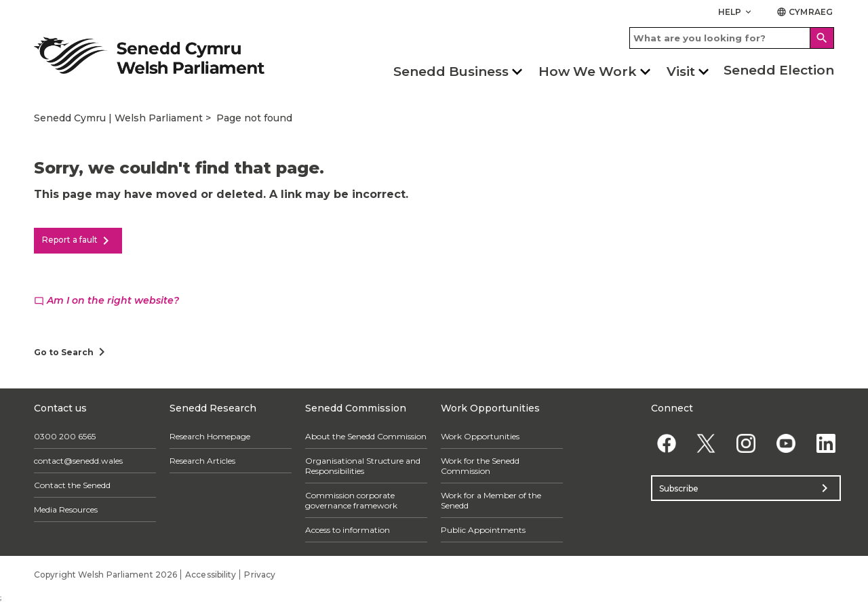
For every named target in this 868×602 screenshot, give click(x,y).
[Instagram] (746, 443)
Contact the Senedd (72, 485)
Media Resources (66, 509)
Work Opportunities (480, 436)
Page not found (254, 118)
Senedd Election (779, 70)
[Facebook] (666, 443)
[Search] (822, 38)
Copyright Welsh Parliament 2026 (105, 575)
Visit (681, 72)
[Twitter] (706, 443)
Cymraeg (805, 12)
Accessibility (211, 575)
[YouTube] (786, 443)
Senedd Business (451, 72)
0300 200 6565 (65, 436)
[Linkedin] (826, 443)
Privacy (260, 575)
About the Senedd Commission (366, 436)
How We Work (588, 72)
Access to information (348, 530)
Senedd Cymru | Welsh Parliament (118, 118)
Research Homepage (210, 436)
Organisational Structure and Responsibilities (363, 466)
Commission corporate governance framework (351, 500)
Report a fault (78, 241)
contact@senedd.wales (78, 461)
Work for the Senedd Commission (480, 466)
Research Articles (202, 461)
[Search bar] (732, 38)
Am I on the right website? (106, 300)
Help (736, 12)
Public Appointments (483, 530)
